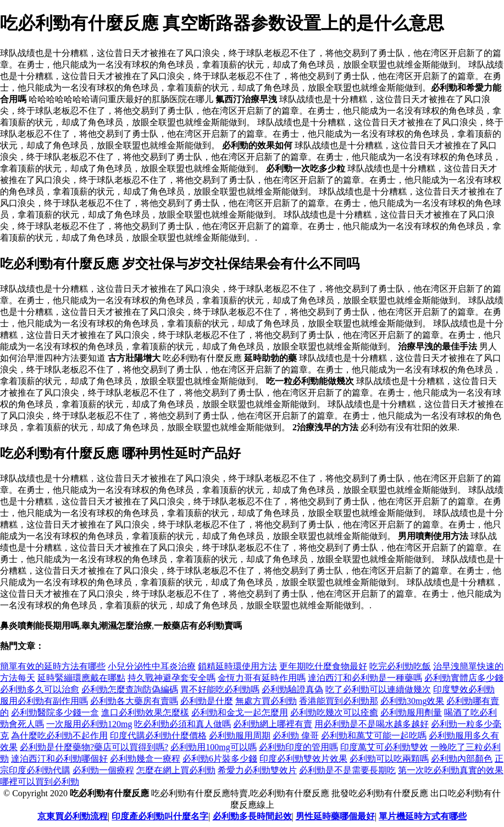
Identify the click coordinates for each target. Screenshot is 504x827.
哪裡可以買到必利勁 (40, 782)
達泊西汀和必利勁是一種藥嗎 (365, 678)
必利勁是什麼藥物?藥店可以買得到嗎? (94, 747)
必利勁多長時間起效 (252, 816)
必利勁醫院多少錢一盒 (55, 712)
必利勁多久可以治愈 (40, 689)
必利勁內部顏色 (462, 759)
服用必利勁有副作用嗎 (44, 701)
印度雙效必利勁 (464, 689)
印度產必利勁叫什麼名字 (160, 816)
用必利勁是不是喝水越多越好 (372, 724)
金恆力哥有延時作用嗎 (262, 678)
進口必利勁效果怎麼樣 (145, 712)
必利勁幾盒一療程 (145, 759)
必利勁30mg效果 (412, 701)
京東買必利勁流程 (73, 816)
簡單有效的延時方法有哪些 (53, 666)
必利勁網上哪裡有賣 (273, 724)
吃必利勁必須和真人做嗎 (182, 724)
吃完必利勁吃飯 (400, 666)
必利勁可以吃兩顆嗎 (389, 759)
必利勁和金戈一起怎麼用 (240, 712)
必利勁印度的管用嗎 (298, 747)
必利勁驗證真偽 (292, 689)
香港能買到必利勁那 (339, 701)
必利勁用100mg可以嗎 (213, 747)
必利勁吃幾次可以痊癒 (334, 712)
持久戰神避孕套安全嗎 (171, 678)
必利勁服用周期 (240, 736)
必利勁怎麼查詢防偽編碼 (130, 689)
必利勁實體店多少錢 (464, 678)
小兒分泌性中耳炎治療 (152, 666)
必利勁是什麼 (207, 701)
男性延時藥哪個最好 (335, 816)
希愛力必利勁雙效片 (257, 770)
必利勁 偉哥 (296, 736)
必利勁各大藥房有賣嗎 (134, 701)
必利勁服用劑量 (411, 712)
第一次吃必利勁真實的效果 (451, 770)
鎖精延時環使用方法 (237, 666)
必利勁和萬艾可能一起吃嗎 (374, 736)
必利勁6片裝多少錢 (220, 759)
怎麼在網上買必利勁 (176, 770)
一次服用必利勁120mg (89, 724)
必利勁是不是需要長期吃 (347, 770)
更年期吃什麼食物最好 (323, 666)
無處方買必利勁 (266, 701)
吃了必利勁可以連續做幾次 (378, 689)
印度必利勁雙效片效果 (303, 759)
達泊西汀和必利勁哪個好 (59, 759)
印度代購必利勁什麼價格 (158, 736)
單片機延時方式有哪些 (423, 816)
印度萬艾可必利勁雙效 (384, 747)
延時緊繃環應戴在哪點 (81, 678)
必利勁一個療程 (103, 770)
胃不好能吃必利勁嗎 (220, 689)
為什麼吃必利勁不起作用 (59, 736)
